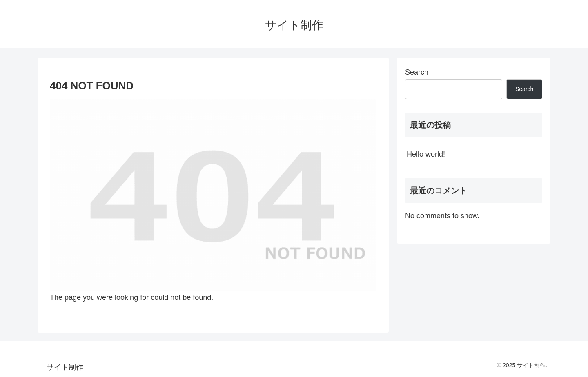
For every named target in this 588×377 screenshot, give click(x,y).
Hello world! (426, 154)
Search (417, 72)
